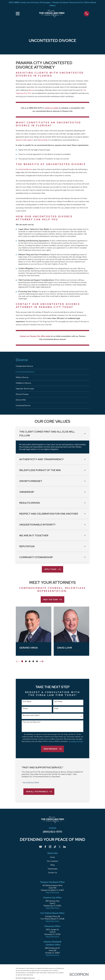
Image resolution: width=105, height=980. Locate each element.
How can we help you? (32, 725)
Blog (52, 868)
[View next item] (41, 664)
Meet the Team (52, 603)
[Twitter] (60, 850)
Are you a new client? (31, 718)
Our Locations (52, 864)
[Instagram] (50, 850)
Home (52, 860)
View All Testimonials (39, 795)
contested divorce (25, 169)
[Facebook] (45, 850)
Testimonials (52, 872)
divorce (31, 90)
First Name (27, 705)
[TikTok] (55, 850)
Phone (25, 712)
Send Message (52, 752)
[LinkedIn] (64, 850)
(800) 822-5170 (52, 835)
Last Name (58, 705)
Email (56, 712)
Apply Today (52, 572)
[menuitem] (53, 366)
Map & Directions (52, 896)
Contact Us (52, 876)
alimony (19, 140)
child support (28, 140)
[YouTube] (41, 850)
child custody (42, 140)
